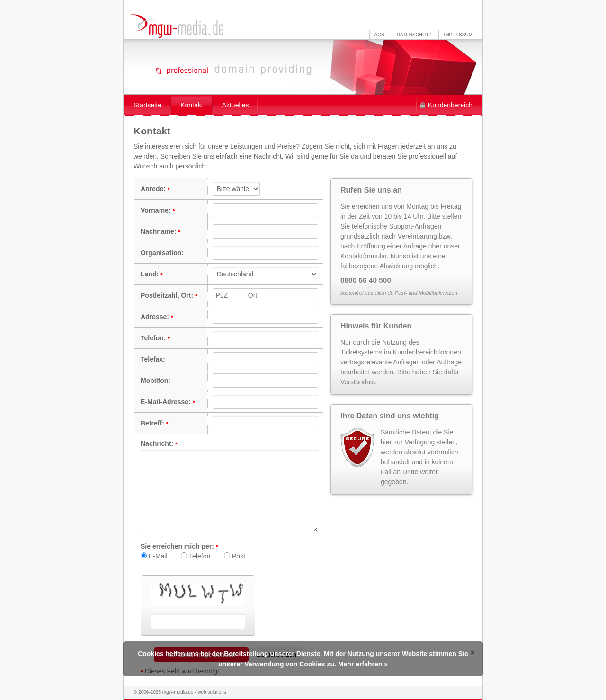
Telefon (196, 556)
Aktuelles (236, 105)
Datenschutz (414, 35)
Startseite (147, 105)
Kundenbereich (450, 105)
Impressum (458, 35)
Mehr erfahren (360, 664)
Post (235, 556)
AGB (379, 35)
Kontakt (192, 105)
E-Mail (154, 556)
